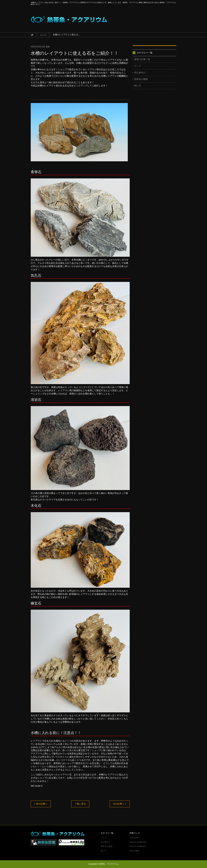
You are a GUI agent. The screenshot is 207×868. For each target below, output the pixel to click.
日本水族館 (134, 851)
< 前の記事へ (41, 804)
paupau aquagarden (138, 842)
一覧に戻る (80, 804)
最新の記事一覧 (142, 59)
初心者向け (140, 72)
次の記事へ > (120, 804)
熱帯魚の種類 (141, 79)
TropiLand (134, 838)
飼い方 (138, 86)
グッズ (43, 35)
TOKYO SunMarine (138, 846)
